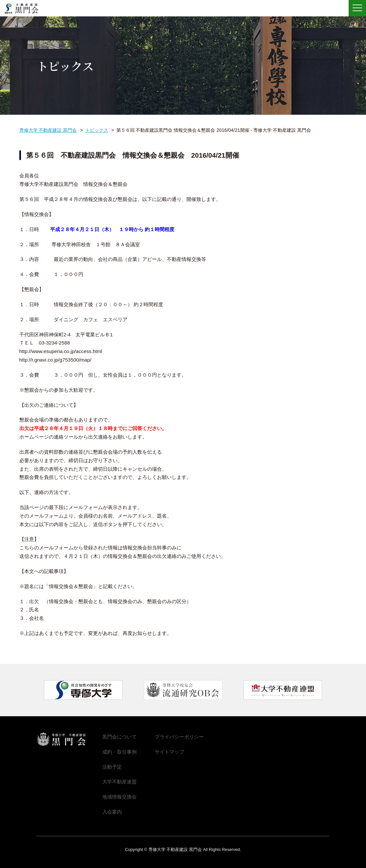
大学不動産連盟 (119, 782)
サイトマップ (169, 752)
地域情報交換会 (119, 797)
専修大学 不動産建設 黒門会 (24, 9)
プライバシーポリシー (179, 737)
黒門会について (119, 737)
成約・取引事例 (119, 752)
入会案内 (112, 812)
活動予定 (112, 767)
